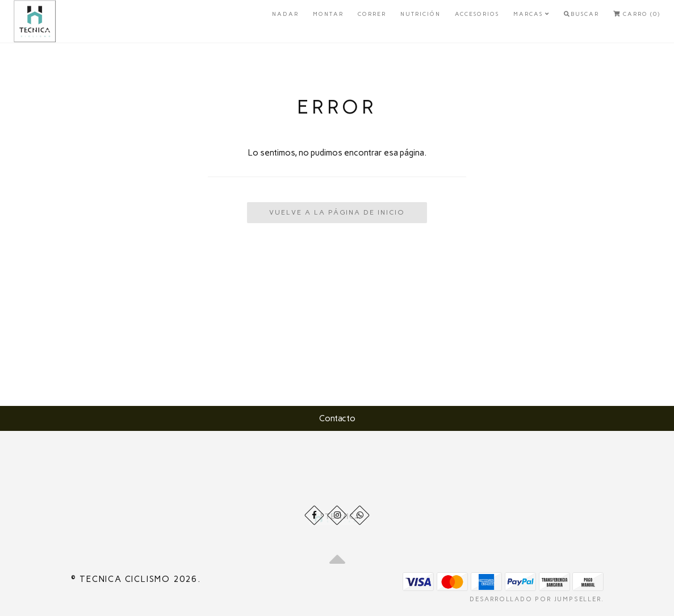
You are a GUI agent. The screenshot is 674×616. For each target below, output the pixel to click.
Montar (328, 14)
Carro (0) (637, 14)
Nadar (285, 14)
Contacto (337, 418)
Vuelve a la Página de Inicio (337, 212)
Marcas (531, 14)
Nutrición (420, 14)
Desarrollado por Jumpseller (535, 599)
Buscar (581, 14)
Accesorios (477, 14)
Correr (372, 14)
